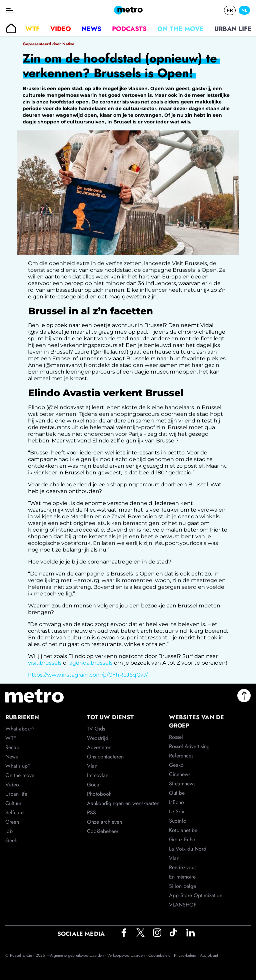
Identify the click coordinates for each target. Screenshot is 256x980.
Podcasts (129, 29)
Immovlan (98, 775)
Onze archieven (104, 822)
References (181, 756)
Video (61, 29)
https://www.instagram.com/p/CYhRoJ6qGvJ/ (88, 675)
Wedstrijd (98, 738)
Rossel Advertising (189, 746)
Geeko (176, 765)
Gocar (94, 785)
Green (12, 822)
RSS (91, 813)
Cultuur (13, 803)
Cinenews (180, 774)
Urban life (233, 29)
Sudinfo (178, 821)
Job (9, 831)
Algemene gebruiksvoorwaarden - (79, 955)
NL (244, 10)
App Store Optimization (196, 895)
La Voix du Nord (188, 849)
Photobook (99, 794)
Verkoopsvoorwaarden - (128, 955)
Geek (11, 840)
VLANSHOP (183, 905)
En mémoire (182, 877)
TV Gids (96, 729)
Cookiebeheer (103, 831)
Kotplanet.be (183, 830)
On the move (180, 29)
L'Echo (176, 802)
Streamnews (182, 784)
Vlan (92, 766)
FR (230, 10)
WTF (32, 29)
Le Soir (177, 812)
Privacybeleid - (187, 955)
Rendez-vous (183, 867)
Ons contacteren (105, 757)
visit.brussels (45, 663)
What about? (20, 729)
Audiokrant (209, 955)
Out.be (177, 793)
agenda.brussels (91, 663)
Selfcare (14, 813)
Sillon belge (182, 886)
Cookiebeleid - (161, 955)
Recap (12, 747)
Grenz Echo (182, 839)
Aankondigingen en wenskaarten (123, 803)
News (91, 29)
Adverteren (99, 747)
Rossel (176, 737)
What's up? (18, 766)
